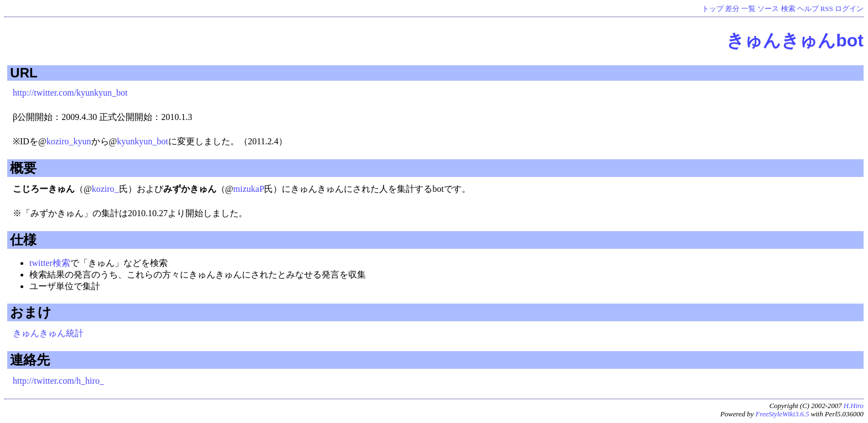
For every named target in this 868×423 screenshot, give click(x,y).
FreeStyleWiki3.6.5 (782, 414)
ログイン (849, 9)
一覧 (748, 9)
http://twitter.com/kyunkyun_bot (70, 93)
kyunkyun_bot (142, 141)
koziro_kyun (69, 141)
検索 (788, 9)
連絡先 (30, 360)
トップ (713, 9)
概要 (23, 168)
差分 (732, 9)
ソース (768, 9)
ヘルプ (808, 9)
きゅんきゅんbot (795, 40)
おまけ (31, 312)
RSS (827, 9)
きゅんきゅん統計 (48, 333)
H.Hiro (854, 406)
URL (24, 73)
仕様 (23, 240)
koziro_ (105, 189)
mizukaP (249, 189)
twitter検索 (50, 263)
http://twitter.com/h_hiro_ (58, 381)
